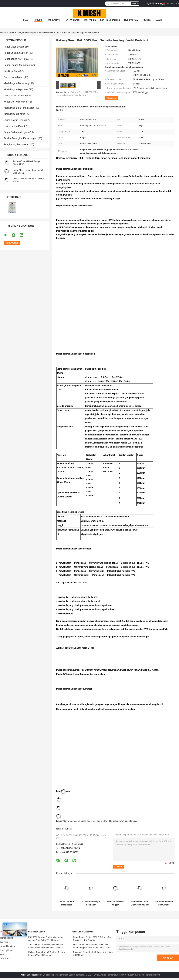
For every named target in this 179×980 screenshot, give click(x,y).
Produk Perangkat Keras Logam (20, 138)
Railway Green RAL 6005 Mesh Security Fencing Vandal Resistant (47, 954)
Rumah (26, 20)
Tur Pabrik (90, 20)
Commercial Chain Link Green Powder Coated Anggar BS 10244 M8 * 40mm (140, 903)
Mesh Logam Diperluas (16, 89)
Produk (38, 20)
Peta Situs (5, 959)
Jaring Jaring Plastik (15, 126)
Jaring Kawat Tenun (14, 120)
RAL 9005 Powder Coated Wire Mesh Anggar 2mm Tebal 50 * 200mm (46, 939)
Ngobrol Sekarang (155, 3)
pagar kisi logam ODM (97, 821)
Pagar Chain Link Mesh (16, 53)
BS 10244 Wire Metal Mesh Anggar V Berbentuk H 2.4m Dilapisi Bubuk (67, 903)
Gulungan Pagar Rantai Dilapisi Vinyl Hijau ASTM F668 (93, 954)
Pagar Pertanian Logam (16, 132)
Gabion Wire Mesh (13, 77)
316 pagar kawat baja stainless (123, 821)
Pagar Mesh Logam (28, 32)
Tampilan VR (53, 20)
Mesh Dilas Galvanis (14, 114)
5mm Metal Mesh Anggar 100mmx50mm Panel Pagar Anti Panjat (115, 903)
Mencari (135, 4)
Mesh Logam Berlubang (16, 83)
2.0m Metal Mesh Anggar (74, 821)
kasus (158, 20)
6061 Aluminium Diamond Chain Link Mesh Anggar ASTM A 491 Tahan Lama (92, 946)
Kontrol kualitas (110, 20)
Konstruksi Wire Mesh (15, 102)
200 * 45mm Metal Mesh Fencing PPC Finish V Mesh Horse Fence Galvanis (46, 946)
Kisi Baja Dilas (11, 71)
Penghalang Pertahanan (16, 144)
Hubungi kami (132, 20)
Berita (147, 20)
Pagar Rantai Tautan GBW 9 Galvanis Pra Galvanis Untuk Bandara (92, 939)
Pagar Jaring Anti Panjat (17, 59)
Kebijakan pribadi (29, 975)
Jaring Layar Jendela (15, 96)
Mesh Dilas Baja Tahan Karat (19, 108)
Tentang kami (72, 20)
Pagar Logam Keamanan (17, 65)
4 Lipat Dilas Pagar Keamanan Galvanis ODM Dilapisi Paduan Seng (91, 903)
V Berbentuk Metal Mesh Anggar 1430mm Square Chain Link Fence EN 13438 (164, 903)
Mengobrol (112, 98)
